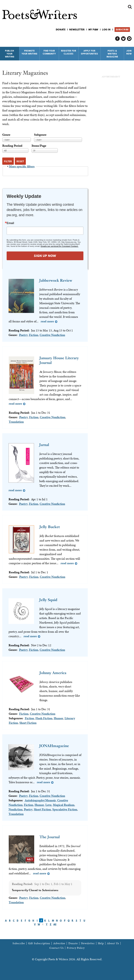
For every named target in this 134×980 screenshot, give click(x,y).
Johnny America (53, 673)
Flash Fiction (44, 718)
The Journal (50, 837)
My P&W (93, 30)
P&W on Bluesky (123, 39)
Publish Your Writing (10, 54)
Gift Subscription (39, 943)
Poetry (23, 335)
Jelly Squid (48, 600)
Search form (130, 7)
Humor (58, 718)
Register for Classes (69, 52)
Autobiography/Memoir (40, 800)
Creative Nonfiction (52, 335)
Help (101, 943)
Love (48, 805)
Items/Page (39, 146)
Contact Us (57, 948)
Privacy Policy (76, 948)
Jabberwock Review (56, 280)
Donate (61, 30)
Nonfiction (16, 809)
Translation (16, 422)
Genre (6, 135)
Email (10, 223)
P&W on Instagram (129, 39)
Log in (106, 30)
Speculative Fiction (65, 809)
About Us (113, 943)
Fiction (34, 335)
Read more (47, 321)
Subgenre (40, 135)
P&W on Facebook (118, 39)
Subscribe (122, 30)
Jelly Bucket (50, 527)
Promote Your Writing (29, 52)
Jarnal (44, 445)
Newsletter (77, 30)
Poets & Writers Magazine (112, 54)
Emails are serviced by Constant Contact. (59, 246)
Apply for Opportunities (90, 52)
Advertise (59, 943)
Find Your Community (49, 52)
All (55, 924)
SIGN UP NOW (45, 256)
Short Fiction (28, 723)
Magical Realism (64, 805)
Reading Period (12, 146)
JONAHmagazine (54, 746)
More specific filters (22, 166)
